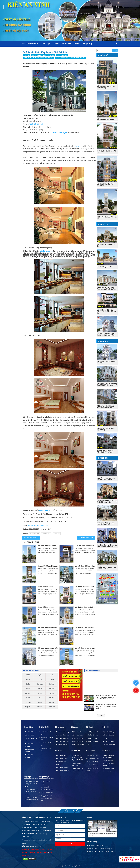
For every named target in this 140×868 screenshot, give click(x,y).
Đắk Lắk (40, 688)
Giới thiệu (30, 44)
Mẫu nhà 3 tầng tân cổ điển (105, 267)
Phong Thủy (77, 44)
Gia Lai (40, 698)
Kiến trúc (36, 44)
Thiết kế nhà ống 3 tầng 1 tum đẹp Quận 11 (48, 546)
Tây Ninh (52, 693)
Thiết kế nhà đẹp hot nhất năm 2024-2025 (48, 648)
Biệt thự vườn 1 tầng (78, 735)
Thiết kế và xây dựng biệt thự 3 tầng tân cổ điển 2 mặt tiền (106, 479)
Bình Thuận (28, 702)
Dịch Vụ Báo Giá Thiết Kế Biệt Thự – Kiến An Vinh (31, 784)
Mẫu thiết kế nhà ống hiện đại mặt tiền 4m (85, 648)
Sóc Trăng (28, 698)
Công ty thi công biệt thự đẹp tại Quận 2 (109, 756)
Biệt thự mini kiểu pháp (61, 763)
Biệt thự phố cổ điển (109, 742)
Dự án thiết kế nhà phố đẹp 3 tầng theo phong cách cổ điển (32, 538)
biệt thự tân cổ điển (42, 853)
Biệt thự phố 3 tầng (108, 735)
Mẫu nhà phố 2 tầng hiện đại (45, 587)
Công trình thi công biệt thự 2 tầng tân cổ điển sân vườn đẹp (107, 501)
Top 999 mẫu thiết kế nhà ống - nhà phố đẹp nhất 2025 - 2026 (70, 58)
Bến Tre (28, 684)
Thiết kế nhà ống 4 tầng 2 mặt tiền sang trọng (48, 628)
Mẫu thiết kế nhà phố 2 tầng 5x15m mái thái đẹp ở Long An (85, 566)
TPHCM (28, 675)
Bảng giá (57, 44)
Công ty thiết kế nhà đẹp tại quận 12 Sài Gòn (46, 798)
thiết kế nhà (57, 534)
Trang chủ (25, 44)
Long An (40, 702)
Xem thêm (101, 716)
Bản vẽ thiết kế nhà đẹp (93, 769)
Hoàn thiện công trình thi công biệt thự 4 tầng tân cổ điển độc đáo (107, 546)
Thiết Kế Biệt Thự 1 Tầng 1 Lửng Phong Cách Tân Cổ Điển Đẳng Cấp (106, 288)
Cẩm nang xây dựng (66, 44)
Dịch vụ (50, 44)
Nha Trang (52, 698)
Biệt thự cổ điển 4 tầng (63, 742)
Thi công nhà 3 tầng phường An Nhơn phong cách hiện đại (106, 407)
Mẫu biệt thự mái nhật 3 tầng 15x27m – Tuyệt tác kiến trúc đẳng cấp (107, 311)
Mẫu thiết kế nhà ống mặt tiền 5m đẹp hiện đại (87, 538)
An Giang (28, 679)
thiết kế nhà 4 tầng (93, 762)
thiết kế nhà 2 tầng (30, 853)
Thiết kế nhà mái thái (62, 55)
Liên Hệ (90, 44)
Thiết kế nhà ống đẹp (47, 793)
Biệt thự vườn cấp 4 (77, 742)
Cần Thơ (52, 679)
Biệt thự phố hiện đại (109, 745)
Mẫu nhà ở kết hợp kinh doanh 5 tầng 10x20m (106, 185)
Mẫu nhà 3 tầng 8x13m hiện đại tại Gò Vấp (85, 628)
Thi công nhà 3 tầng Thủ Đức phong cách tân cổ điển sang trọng (107, 384)
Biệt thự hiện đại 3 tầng (46, 750)
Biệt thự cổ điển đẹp (62, 745)
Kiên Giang (52, 688)
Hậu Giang (28, 693)
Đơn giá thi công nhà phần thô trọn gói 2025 (31, 798)
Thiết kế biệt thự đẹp (31, 732)
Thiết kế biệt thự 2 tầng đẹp (30, 745)
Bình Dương (40, 684)
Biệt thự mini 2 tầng (62, 758)
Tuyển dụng (85, 44)
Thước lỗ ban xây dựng (46, 783)
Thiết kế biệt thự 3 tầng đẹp (30, 751)
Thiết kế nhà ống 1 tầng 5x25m (77, 764)
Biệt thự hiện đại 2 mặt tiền (47, 739)
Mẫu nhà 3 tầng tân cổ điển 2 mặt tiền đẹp (85, 607)
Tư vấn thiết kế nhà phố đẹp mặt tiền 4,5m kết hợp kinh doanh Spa (85, 546)
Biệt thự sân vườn (77, 732)
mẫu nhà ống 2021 (93, 755)
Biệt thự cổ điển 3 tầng (63, 738)
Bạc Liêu (52, 675)
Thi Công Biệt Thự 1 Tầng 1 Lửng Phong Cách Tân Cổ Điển (106, 524)
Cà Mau (40, 679)
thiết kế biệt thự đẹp (36, 849)
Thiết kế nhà (27, 55)
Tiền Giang (52, 702)
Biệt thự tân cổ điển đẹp (93, 743)
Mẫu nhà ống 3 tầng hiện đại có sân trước (85, 587)
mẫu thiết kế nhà (46, 534)
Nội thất (43, 44)
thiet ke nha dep (45, 510)
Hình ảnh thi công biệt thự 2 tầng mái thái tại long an (107, 568)
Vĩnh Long (40, 707)
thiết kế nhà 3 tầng (93, 765)
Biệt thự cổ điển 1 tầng (63, 732)
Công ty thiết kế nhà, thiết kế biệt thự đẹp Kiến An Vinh (109, 763)
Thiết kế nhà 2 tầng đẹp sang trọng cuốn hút (43, 55)
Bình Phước (52, 684)
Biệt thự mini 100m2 (62, 755)
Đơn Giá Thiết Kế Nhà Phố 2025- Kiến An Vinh (31, 792)
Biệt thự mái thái (30, 735)
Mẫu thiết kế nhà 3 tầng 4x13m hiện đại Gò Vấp (48, 566)
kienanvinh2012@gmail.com (38, 525)
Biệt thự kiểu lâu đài (93, 732)
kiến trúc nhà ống (34, 534)
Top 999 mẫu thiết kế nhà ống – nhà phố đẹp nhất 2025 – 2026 (78, 758)
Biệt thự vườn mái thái (78, 745)
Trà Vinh (40, 693)
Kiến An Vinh (52, 707)
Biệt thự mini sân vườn (63, 770)
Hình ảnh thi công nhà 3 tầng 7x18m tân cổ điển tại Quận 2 (105, 451)
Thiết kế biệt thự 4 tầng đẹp (30, 756)
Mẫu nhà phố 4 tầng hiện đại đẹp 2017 (48, 607)
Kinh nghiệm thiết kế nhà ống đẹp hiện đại (47, 788)
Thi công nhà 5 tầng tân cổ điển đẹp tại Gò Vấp (106, 429)
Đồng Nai (28, 688)
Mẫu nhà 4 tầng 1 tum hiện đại (106, 119)
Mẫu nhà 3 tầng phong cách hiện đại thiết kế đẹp (106, 87)
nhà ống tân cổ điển (93, 758)
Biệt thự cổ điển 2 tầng (63, 735)
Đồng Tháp (28, 707)
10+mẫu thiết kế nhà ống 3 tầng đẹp (109, 770)
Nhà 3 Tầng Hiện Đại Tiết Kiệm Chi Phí (106, 152)
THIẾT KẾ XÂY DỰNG (60, 133)
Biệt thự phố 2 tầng (108, 732)
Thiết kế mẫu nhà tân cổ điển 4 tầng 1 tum (107, 218)
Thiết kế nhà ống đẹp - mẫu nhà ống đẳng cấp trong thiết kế (38, 58)
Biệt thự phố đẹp (108, 738)
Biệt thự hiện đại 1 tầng (46, 733)
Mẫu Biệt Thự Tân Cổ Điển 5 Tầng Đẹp (106, 245)
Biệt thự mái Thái (92, 738)
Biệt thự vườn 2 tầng (78, 738)
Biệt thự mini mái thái (62, 767)
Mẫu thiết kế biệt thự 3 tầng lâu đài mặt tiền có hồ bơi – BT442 (106, 334)
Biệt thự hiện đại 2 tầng (46, 744)
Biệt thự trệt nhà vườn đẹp (31, 739)
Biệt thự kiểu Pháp (93, 735)
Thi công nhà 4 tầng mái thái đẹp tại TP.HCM (106, 362)
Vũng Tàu (40, 675)
